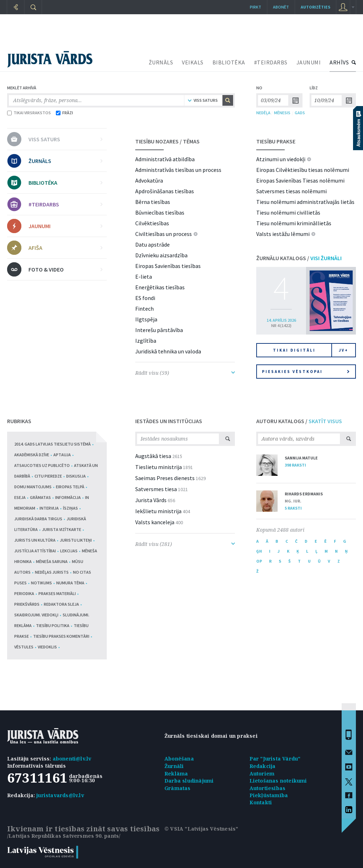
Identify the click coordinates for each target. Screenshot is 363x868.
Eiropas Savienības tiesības (168, 266)
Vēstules (24, 647)
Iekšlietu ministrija (158, 511)
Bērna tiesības (153, 202)
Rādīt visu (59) (185, 373)
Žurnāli (174, 766)
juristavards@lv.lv (60, 795)
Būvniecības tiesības (160, 212)
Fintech (144, 309)
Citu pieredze (48, 476)
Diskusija (76, 476)
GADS (300, 113)
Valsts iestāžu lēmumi (283, 234)
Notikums (41, 583)
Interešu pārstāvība (159, 330)
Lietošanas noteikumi (278, 781)
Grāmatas (40, 497)
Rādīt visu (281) (185, 544)
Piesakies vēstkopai (306, 372)
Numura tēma (70, 583)
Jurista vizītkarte (62, 529)
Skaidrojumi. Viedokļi (36, 615)
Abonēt (281, 7)
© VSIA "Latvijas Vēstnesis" (201, 829)
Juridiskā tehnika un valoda (168, 351)
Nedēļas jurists (52, 572)
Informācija (68, 497)
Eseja (20, 497)
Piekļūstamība (269, 795)
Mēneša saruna (52, 561)
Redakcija (263, 766)
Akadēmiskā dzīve (32, 455)
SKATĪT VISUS (325, 421)
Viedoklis (47, 647)
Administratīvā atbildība (165, 159)
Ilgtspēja (146, 319)
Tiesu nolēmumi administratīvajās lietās (305, 202)
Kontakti (261, 802)
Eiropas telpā (70, 487)
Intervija (49, 508)
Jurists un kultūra (35, 540)
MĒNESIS (282, 113)
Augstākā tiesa (153, 456)
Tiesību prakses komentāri (61, 636)
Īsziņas (70, 508)
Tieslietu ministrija (159, 467)
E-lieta (144, 277)
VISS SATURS (65, 139)
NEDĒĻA (263, 113)
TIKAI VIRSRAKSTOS (29, 113)
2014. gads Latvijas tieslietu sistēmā (52, 444)
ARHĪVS (339, 62)
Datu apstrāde (152, 244)
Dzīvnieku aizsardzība (161, 255)
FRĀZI (64, 113)
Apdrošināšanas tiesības (165, 191)
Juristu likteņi (76, 540)
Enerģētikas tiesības (160, 287)
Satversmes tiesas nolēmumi (291, 191)
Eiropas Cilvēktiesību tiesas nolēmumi (303, 170)
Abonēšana (179, 759)
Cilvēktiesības (152, 223)
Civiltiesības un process (164, 234)
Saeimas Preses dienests (165, 478)
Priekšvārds (27, 604)
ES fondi (145, 298)
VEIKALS (193, 62)
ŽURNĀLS (161, 62)
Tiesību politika (53, 625)
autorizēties (315, 7)
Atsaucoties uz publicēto (42, 465)
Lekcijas (69, 551)
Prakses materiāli (57, 593)
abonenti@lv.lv (72, 759)
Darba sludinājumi (189, 781)
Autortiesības (268, 788)
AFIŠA (65, 248)
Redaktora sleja (61, 604)
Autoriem (262, 774)
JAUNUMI (309, 62)
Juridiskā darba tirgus (38, 519)
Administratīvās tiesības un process (178, 170)
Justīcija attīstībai (35, 551)
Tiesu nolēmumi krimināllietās (294, 223)
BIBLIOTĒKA (229, 62)
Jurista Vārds (151, 500)
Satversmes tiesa (156, 489)
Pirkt (256, 7)
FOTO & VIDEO (65, 269)
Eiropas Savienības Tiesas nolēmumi (300, 180)
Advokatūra (149, 180)
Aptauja (62, 455)
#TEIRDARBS (271, 62)
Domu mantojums (33, 487)
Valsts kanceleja (155, 522)
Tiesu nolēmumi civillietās (288, 212)
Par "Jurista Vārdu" (275, 759)
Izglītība (146, 341)
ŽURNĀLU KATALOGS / (299, 258)
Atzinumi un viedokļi (281, 159)
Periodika (24, 593)
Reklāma (176, 774)
